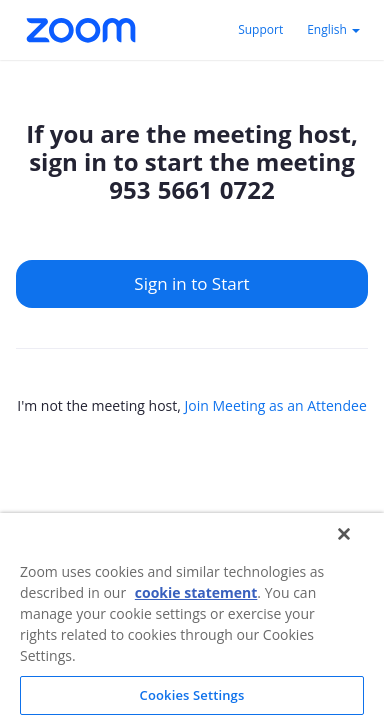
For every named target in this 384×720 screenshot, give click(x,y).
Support (260, 29)
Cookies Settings (192, 695)
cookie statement (196, 592)
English (333, 29)
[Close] (344, 534)
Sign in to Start (191, 283)
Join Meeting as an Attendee (275, 405)
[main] (192, 300)
